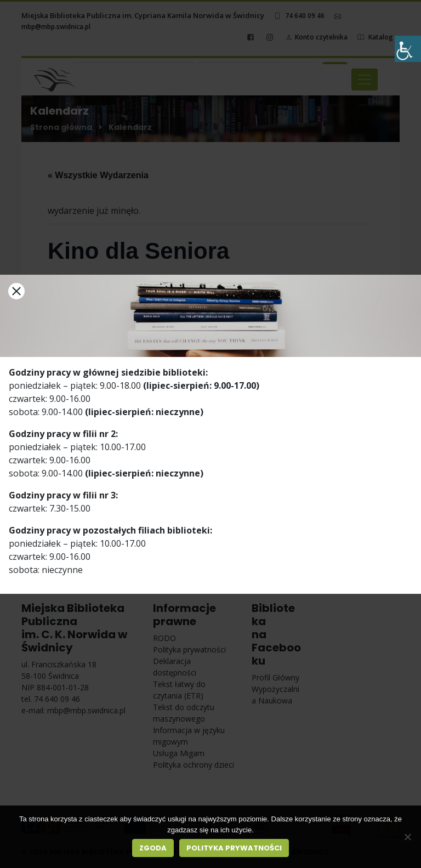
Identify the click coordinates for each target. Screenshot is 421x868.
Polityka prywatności (234, 848)
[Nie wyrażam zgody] (407, 837)
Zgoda (153, 848)
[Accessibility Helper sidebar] (408, 49)
